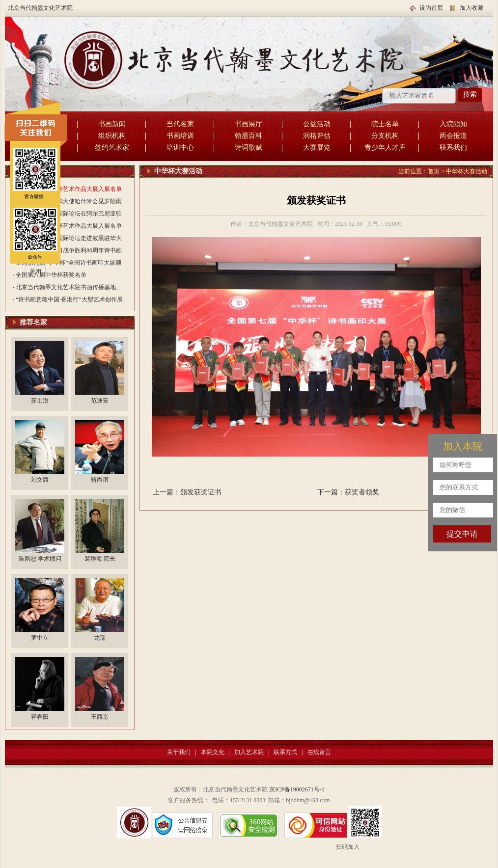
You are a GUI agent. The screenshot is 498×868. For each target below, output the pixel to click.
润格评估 (317, 136)
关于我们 (179, 752)
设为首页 (431, 8)
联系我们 (453, 148)
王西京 (100, 717)
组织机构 (112, 136)
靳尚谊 (100, 480)
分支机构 (385, 136)
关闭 (35, 271)
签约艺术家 (112, 148)
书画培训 (180, 136)
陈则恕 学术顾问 (40, 559)
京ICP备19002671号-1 (297, 789)
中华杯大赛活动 (467, 171)
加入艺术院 (249, 752)
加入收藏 (471, 8)
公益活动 (317, 124)
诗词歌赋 (249, 148)
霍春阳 (40, 717)
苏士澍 (40, 401)
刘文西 (40, 480)
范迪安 (100, 401)
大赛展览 (317, 148)
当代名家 (180, 124)
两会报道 (453, 136)
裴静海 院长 (100, 559)
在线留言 (319, 752)
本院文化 (213, 752)
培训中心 (180, 148)
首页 (434, 171)
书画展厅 (249, 124)
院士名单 (385, 124)
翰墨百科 (249, 136)
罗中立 (40, 638)
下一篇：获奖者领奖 (348, 492)
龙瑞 (100, 638)
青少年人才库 (385, 148)
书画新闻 (112, 124)
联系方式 (285, 752)
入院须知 (453, 124)
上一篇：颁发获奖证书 (187, 492)
